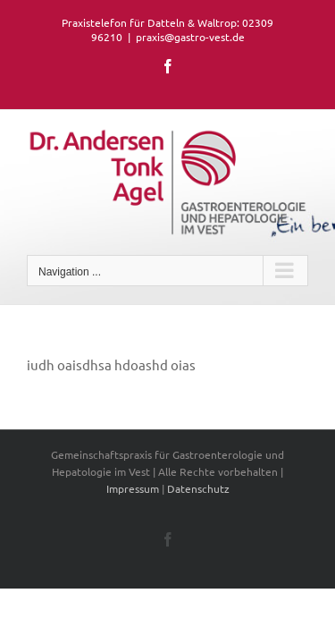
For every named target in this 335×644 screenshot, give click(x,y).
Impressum (133, 520)
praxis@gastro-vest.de (190, 37)
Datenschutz (198, 520)
